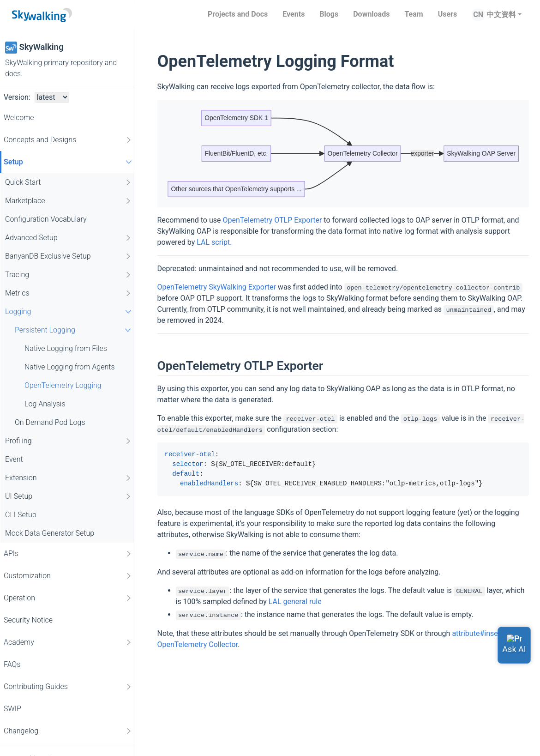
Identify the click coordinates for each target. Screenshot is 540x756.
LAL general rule (295, 602)
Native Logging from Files (66, 348)
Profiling (69, 441)
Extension (69, 478)
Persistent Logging (74, 330)
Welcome (19, 118)
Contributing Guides (68, 687)
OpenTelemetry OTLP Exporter (272, 220)
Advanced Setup (69, 238)
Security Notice (28, 620)
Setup (69, 162)
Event (14, 459)
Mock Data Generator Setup (50, 533)
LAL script (213, 242)
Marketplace (69, 201)
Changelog (68, 731)
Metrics (69, 293)
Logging (69, 311)
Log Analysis (45, 404)
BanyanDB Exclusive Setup (69, 256)
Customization (68, 576)
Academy (68, 642)
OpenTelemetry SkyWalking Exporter (217, 287)
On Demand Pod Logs (50, 422)
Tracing (69, 275)
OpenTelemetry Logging (63, 385)
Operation (68, 598)
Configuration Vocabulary (46, 219)
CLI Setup (21, 515)
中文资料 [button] (501, 15)
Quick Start (69, 182)
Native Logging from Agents (70, 367)
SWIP (12, 709)
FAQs (12, 664)
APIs (68, 554)
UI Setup (69, 496)
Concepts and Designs (68, 140)
